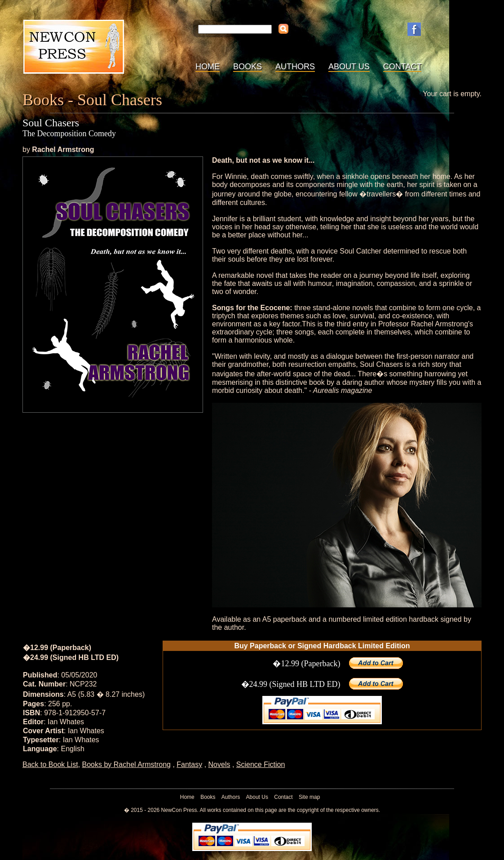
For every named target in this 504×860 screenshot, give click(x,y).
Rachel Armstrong (63, 149)
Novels (219, 764)
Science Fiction (261, 764)
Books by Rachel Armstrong (126, 764)
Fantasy (189, 764)
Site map (309, 797)
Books (248, 67)
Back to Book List (50, 764)
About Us (349, 67)
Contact (402, 67)
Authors (295, 67)
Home (208, 67)
